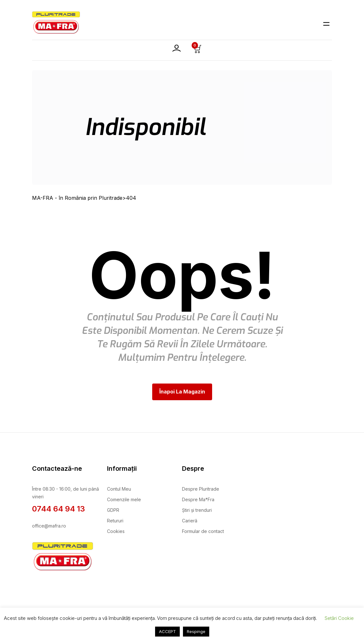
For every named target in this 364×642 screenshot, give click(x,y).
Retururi (115, 521)
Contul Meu (119, 489)
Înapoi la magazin (182, 392)
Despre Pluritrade (201, 489)
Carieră (190, 521)
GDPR (113, 510)
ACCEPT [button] (167, 631)
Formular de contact (203, 531)
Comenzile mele (124, 499)
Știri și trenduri (197, 510)
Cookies (116, 531)
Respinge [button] (196, 631)
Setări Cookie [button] (339, 618)
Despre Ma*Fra (198, 499)
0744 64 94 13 (58, 509)
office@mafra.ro (49, 526)
